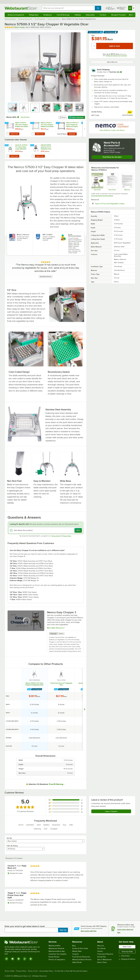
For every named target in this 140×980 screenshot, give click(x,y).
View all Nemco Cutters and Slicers (112, 130)
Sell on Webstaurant (104, 960)
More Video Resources (55, 628)
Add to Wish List (112, 62)
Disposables (90, 15)
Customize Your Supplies (58, 954)
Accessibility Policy (46, 971)
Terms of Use (56, 536)
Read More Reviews (46, 277)
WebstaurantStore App (57, 951)
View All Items (25, 117)
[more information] (121, 72)
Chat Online (124, 956)
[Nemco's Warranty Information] (127, 182)
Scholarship (101, 957)
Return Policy (102, 962)
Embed (61, 634)
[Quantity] (94, 46)
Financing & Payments (105, 954)
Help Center (127, 947)
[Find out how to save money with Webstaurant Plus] (7, 123)
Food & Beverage (63, 15)
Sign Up (63, 930)
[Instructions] (112, 182)
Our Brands (101, 948)
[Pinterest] (31, 959)
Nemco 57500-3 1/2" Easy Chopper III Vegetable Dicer (34, 684)
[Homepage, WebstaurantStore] (21, 8)
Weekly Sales (77, 951)
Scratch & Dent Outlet (80, 948)
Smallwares (48, 15)
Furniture (103, 15)
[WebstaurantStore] (24, 942)
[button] (13, 108)
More (132, 15)
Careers (100, 951)
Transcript (53, 634)
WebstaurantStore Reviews (82, 960)
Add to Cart (14, 134)
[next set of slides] (85, 129)
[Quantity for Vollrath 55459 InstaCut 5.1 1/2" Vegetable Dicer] (33, 156)
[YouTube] (13, 959)
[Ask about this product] (46, 530)
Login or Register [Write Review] (111, 811)
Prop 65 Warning (56, 784)
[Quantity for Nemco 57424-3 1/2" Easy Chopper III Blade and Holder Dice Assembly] (33, 134)
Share (63, 117)
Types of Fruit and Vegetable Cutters (114, 204)
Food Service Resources (81, 957)
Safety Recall (77, 962)
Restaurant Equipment (16, 15)
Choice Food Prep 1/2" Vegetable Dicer (61, 684)
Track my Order (127, 952)
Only (93, 35)
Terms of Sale (9, 971)
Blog (74, 946)
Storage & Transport (119, 15)
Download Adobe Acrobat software (102, 196)
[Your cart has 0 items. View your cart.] (132, 8)
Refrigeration (34, 15)
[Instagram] (7, 959)
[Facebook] (19, 959)
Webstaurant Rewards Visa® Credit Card (117, 56)
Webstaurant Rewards (56, 948)
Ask (78, 530)
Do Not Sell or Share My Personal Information (71, 971)
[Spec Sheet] (97, 182)
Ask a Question (77, 118)
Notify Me (72, 134)
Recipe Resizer (54, 957)
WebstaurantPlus (55, 946)
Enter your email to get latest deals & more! (25, 926)
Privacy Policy (67, 536)
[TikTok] (25, 959)
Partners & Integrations (57, 960)
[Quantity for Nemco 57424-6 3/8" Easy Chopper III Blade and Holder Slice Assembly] (8, 134)
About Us (101, 946)
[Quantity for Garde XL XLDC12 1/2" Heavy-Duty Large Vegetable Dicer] (8, 156)
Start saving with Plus (89, 931)
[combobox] (68, 8)
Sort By (9, 838)
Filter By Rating (12, 846)
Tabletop (78, 15)
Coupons (76, 954)
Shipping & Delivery (127, 959)
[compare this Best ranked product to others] (130, 112)
